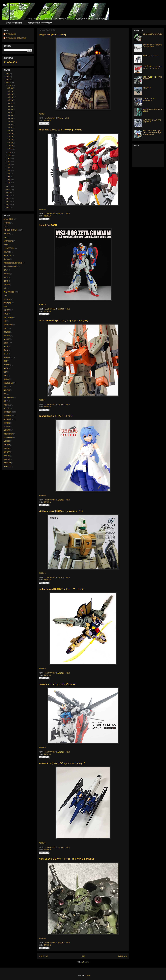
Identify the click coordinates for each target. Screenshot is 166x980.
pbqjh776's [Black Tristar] (52, 35)
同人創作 (7, 259)
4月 (9, 174)
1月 (9, 183)
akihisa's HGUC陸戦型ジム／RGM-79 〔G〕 (61, 511)
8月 (9, 162)
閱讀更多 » (42, 114)
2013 (8, 199)
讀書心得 (7, 459)
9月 (9, 159)
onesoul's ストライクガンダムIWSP (57, 684)
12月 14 (10, 121)
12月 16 (10, 115)
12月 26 (10, 94)
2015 (8, 193)
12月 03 (10, 143)
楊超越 (6, 368)
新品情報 (7, 357)
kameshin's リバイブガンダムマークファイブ (62, 763)
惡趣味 (6, 343)
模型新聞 (7, 430)
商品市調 (7, 332)
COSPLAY (7, 463)
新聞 (5, 361)
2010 (8, 208)
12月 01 (10, 149)
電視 (5, 376)
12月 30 (10, 88)
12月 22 (10, 103)
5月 (9, 171)
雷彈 (5, 372)
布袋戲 (6, 245)
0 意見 (67, 118)
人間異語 (7, 223)
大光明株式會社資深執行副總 (16, 38)
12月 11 (10, 127)
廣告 (5, 401)
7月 (9, 165)
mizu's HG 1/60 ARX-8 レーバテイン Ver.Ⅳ (61, 130)
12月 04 (10, 140)
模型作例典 (47, 120)
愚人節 (6, 354)
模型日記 (7, 408)
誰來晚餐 (7, 445)
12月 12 (10, 124)
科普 (5, 288)
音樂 (5, 296)
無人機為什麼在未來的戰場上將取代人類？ (153, 46)
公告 (5, 237)
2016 (8, 190)
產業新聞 (7, 336)
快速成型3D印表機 (10, 266)
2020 (8, 77)
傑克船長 (7, 339)
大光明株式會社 (50, 118)
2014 (8, 196)
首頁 (83, 956)
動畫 (5, 328)
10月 (10, 156)
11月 (10, 152)
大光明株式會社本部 (14, 23)
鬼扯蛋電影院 (8, 325)
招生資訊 (7, 274)
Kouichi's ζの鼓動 (48, 225)
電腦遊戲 (7, 379)
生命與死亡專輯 (9, 248)
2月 (9, 180)
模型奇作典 (7, 416)
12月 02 (10, 146)
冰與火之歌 (7, 256)
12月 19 (10, 106)
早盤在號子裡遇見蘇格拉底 (13, 263)
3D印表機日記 (8, 219)
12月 (10, 85)
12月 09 (10, 134)
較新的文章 (43, 956)
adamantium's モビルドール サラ (56, 416)
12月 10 (10, 130)
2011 (8, 205)
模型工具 (7, 405)
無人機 (6, 346)
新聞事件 (7, 365)
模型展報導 (7, 419)
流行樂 (6, 281)
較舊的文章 (123, 956)
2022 (8, 74)
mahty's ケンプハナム (151, 55)
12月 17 (10, 112)
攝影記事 (7, 452)
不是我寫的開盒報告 (11, 230)
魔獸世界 (7, 456)
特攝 (5, 306)
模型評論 (7, 426)
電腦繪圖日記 (8, 383)
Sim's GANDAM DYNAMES (153, 34)
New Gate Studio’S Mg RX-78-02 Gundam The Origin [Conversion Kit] (153, 133)
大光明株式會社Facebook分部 (40, 23)
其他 (5, 270)
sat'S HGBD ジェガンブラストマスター (152, 121)
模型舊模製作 (8, 437)
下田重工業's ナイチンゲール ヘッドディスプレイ (153, 67)
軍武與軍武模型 (9, 292)
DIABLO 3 (7, 467)
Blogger (88, 976)
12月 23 (10, 100)
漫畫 (5, 394)
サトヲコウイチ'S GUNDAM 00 (149, 99)
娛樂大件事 (7, 303)
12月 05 (10, 137)
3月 (9, 177)
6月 (9, 168)
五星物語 (7, 234)
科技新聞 (7, 285)
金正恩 (6, 277)
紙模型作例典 (8, 317)
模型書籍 (7, 423)
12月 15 (10, 118)
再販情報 (7, 252)
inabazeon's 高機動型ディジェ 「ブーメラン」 (62, 589)
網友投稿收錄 (8, 397)
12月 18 (10, 109)
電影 (5, 387)
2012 (8, 202)
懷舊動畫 (7, 448)
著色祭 (6, 350)
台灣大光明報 (8, 241)
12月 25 (10, 97)
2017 (8, 187)
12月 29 (10, 91)
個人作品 (7, 299)
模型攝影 (7, 441)
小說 (5, 226)
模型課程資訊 (8, 434)
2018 (8, 83)
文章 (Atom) (85, 962)
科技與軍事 (147, 88)
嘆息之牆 (7, 390)
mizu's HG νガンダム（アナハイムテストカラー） (64, 321)
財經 (5, 321)
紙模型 (6, 314)
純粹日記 (7, 310)
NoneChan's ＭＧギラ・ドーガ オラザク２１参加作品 (67, 859)
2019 (8, 80)
